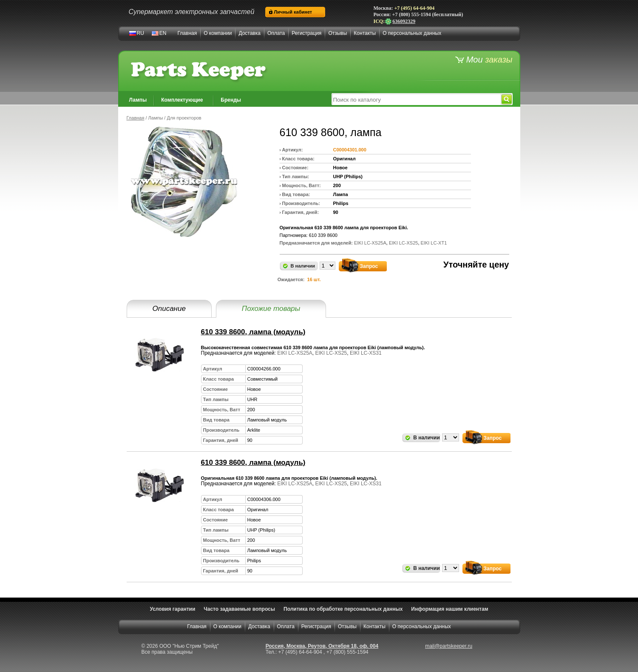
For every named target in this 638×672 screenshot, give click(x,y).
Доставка (250, 33)
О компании (218, 33)
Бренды (231, 100)
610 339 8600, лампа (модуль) (253, 332)
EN (163, 33)
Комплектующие (182, 100)
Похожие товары (271, 309)
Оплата (276, 33)
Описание (169, 309)
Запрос (369, 266)
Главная (187, 33)
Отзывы (337, 33)
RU (140, 33)
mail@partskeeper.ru (449, 646)
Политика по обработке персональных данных (343, 609)
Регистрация (306, 33)
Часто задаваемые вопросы (239, 609)
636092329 (400, 21)
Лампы (138, 100)
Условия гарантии (172, 609)
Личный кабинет (293, 12)
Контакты (365, 33)
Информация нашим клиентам (449, 609)
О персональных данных (412, 33)
